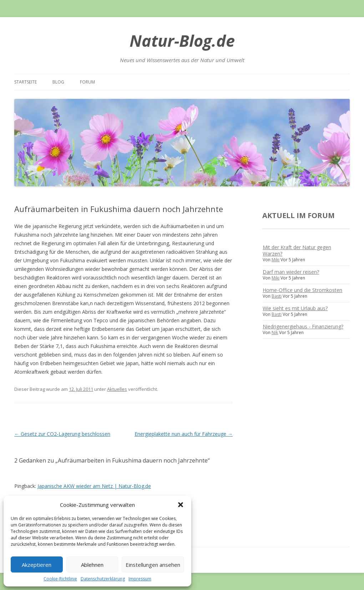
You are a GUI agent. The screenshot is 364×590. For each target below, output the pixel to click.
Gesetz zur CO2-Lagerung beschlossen (62, 434)
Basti (277, 296)
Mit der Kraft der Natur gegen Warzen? (297, 250)
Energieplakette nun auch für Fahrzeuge (184, 434)
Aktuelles (117, 389)
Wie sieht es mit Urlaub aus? (295, 308)
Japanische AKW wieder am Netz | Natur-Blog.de (94, 486)
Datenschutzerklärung (103, 579)
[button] (181, 505)
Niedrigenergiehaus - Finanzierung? (303, 326)
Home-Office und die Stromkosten (302, 290)
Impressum (140, 579)
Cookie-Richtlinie (60, 579)
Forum (87, 82)
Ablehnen (92, 565)
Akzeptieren (37, 565)
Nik (275, 332)
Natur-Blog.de (182, 41)
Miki (275, 260)
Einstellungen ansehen (153, 565)
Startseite (26, 82)
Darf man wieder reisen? (291, 272)
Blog (58, 82)
